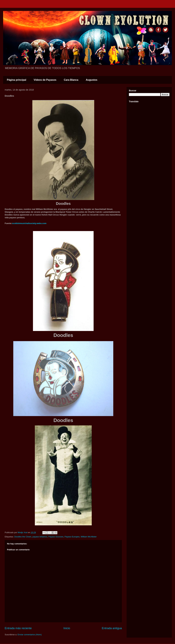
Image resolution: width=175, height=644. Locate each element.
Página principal (17, 80)
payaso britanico (40, 537)
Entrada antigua (112, 628)
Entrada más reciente (18, 628)
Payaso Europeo (72, 537)
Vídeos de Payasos (45, 80)
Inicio (67, 628)
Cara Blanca (71, 80)
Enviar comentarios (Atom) (30, 635)
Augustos (92, 80)
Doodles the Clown (23, 537)
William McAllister (89, 537)
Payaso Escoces (56, 537)
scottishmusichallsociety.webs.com (29, 223)
